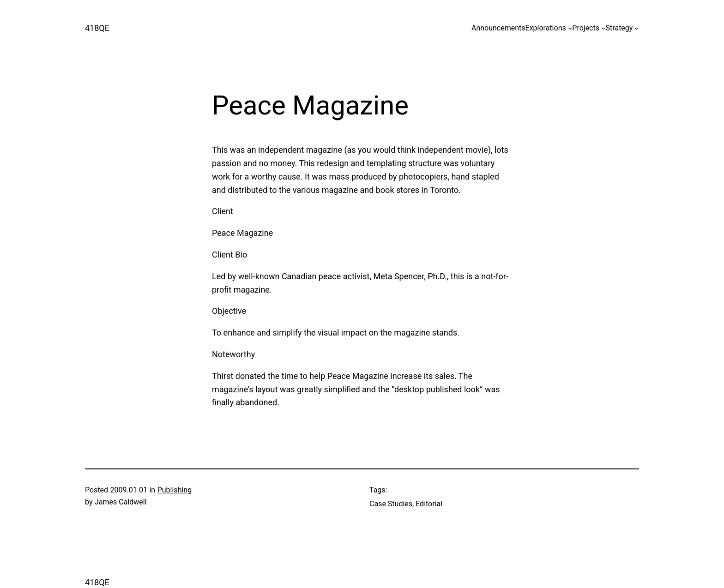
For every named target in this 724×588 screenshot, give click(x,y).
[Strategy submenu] (637, 28)
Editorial (429, 504)
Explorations (546, 28)
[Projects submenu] (603, 28)
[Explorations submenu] (570, 28)
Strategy (619, 28)
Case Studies (391, 504)
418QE (97, 28)
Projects (586, 28)
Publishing (175, 490)
